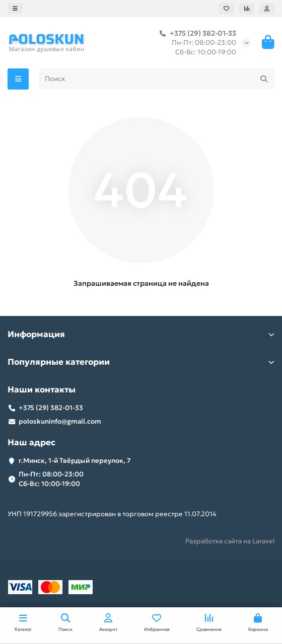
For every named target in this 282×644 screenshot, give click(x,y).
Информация (141, 334)
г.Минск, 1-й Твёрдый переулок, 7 (75, 461)
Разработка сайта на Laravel (230, 541)
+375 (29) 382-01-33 (196, 33)
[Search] (157, 79)
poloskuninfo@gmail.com (60, 421)
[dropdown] (15, 9)
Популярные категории (141, 362)
